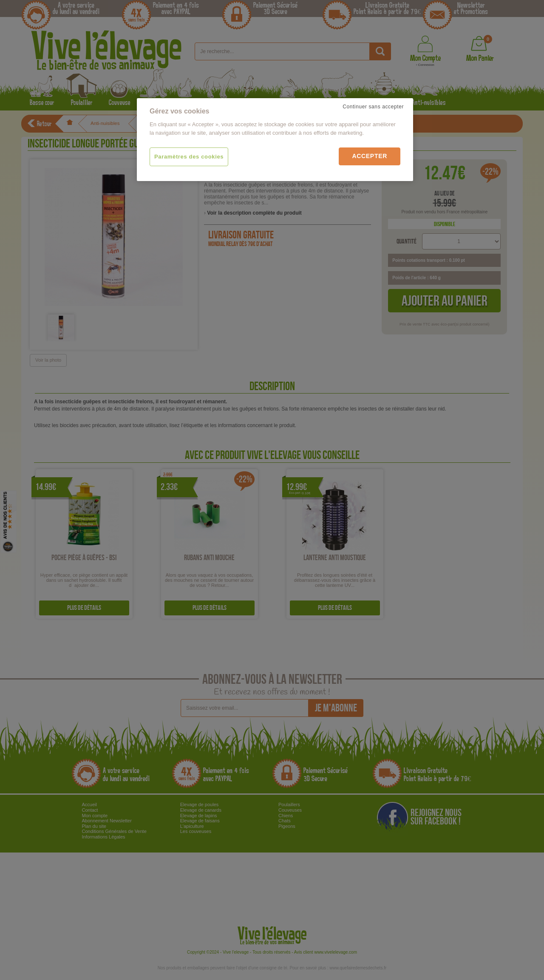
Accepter (370, 156)
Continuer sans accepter (373, 107)
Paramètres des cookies (189, 157)
